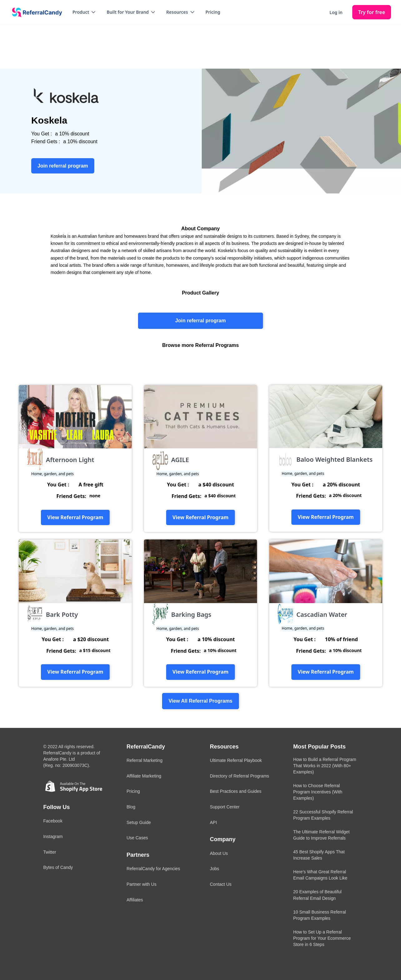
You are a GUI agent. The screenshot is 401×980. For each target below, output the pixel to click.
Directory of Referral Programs (240, 776)
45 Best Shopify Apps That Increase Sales (319, 855)
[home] (35, 12)
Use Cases (137, 838)
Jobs (215, 869)
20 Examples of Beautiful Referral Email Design (317, 895)
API (213, 822)
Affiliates (135, 900)
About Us (219, 853)
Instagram (53, 836)
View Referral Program (75, 517)
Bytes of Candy (58, 867)
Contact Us (221, 884)
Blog (131, 807)
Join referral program (200, 321)
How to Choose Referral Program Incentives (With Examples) (318, 792)
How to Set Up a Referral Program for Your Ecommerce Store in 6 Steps (322, 938)
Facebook (53, 821)
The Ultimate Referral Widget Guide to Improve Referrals (322, 835)
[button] (84, 12)
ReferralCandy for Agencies (153, 869)
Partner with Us (141, 884)
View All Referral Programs (201, 701)
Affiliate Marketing (144, 776)
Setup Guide (139, 822)
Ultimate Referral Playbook (236, 760)
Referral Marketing (144, 760)
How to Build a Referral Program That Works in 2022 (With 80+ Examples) (325, 766)
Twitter (50, 852)
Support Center (225, 807)
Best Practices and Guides (236, 791)
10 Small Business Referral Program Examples (320, 915)
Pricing (213, 12)
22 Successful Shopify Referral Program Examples (323, 815)
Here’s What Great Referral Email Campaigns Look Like (320, 875)
